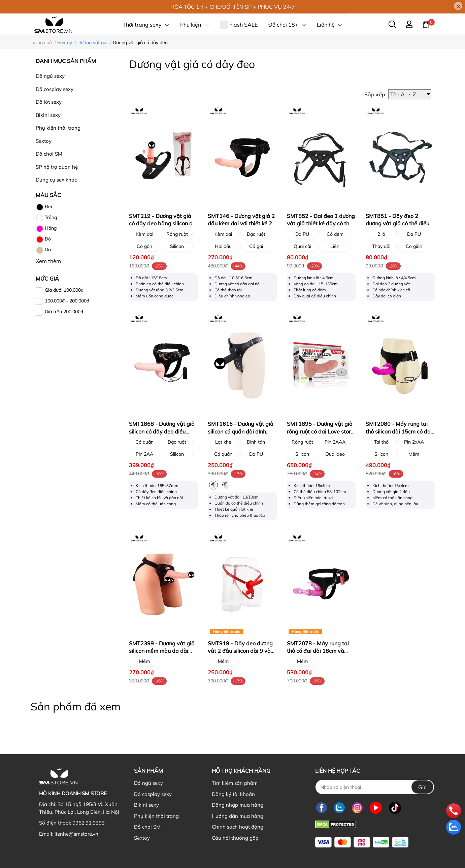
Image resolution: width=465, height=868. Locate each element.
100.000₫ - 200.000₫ (67, 301)
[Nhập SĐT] (375, 787)
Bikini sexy (48, 115)
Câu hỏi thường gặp (235, 838)
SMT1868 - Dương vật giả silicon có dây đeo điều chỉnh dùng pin (162, 431)
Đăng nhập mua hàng (238, 805)
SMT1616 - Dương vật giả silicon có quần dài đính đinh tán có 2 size (241, 431)
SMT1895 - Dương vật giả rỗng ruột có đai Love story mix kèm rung (320, 431)
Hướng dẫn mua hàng (238, 816)
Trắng (46, 218)
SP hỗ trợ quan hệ (57, 167)
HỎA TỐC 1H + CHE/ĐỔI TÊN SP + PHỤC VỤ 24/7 (233, 7)
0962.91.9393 (89, 823)
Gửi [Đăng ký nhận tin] (422, 787)
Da (43, 250)
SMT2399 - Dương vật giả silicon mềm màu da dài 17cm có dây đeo (162, 651)
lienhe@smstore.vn (76, 834)
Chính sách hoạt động (238, 827)
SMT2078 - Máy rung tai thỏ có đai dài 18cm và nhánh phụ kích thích (318, 651)
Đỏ (43, 239)
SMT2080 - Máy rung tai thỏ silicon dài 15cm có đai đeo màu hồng (399, 431)
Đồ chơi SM (49, 154)
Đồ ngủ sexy (50, 76)
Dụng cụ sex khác (56, 180)
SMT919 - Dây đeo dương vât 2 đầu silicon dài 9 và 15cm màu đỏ (240, 651)
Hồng (46, 229)
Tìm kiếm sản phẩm (235, 783)
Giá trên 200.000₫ (64, 312)
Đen (45, 207)
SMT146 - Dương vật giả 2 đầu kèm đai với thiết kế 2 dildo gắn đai (241, 223)
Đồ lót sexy (49, 102)
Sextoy (44, 141)
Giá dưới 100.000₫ (64, 290)
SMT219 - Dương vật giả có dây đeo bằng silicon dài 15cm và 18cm (163, 223)
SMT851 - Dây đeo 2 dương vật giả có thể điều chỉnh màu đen (397, 223)
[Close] (458, 6)
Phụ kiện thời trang (58, 128)
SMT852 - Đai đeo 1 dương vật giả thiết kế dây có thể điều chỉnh (321, 223)
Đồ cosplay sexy (55, 89)
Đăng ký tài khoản (233, 794)
